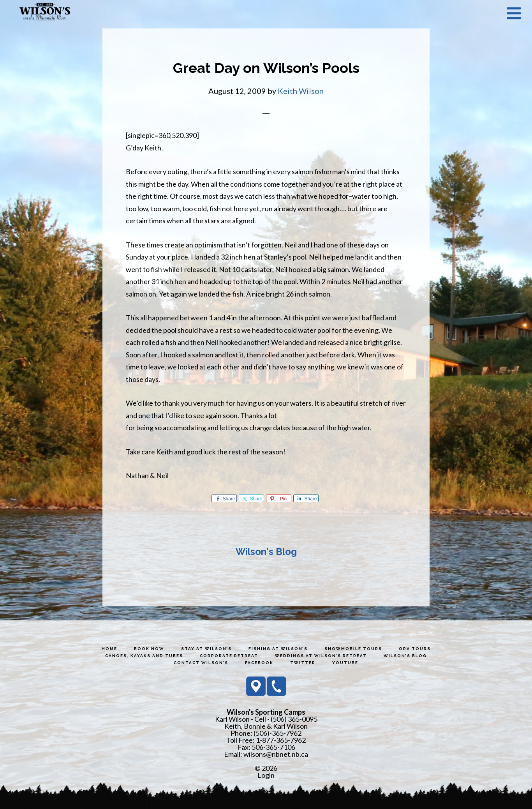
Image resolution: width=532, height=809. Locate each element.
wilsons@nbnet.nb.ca (276, 754)
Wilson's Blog (266, 552)
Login (266, 775)
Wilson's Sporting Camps (45, 13)
